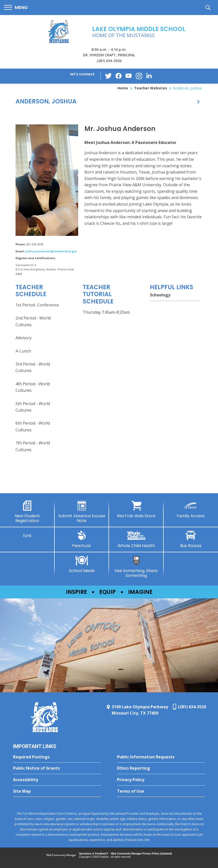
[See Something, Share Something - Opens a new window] (136, 567)
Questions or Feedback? (94, 854)
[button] (16, 8)
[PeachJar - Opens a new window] (82, 539)
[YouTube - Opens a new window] (129, 76)
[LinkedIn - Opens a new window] (149, 76)
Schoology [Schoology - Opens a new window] (160, 295)
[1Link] (27, 534)
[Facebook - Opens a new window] (119, 76)
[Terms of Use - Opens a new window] (161, 791)
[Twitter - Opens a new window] (109, 76)
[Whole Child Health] (136, 539)
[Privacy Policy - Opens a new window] (161, 780)
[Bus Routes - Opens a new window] (191, 539)
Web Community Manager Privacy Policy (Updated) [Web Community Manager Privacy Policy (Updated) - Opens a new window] (141, 854)
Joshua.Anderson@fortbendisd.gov (51, 251)
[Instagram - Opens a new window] (139, 76)
